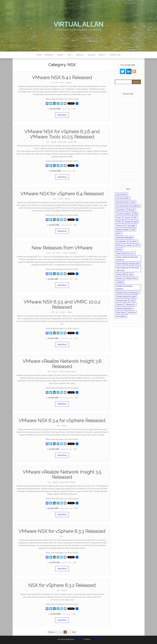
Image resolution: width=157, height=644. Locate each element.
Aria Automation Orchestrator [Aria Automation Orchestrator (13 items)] (128, 206)
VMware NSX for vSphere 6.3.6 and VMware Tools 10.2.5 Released (62, 134)
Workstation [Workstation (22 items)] (121, 316)
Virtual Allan (78, 24)
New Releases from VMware (62, 248)
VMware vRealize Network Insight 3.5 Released (62, 474)
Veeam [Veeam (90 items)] (119, 249)
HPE (70, 55)
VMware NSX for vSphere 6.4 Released (62, 194)
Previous (52, 632)
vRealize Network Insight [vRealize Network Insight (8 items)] (126, 297)
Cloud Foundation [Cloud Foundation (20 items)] (124, 214)
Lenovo (80, 55)
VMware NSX (62, 142)
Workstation (73, 253)
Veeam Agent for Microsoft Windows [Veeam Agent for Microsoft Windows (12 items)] (127, 258)
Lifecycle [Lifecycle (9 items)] (120, 226)
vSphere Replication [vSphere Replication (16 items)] (124, 309)
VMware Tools (72, 142)
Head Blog (95, 639)
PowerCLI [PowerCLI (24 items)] (133, 241)
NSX (56, 83)
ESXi (53, 312)
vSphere (69, 83)
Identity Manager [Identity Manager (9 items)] (131, 222)
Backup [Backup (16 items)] (132, 210)
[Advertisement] (128, 136)
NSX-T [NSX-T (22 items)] (119, 233)
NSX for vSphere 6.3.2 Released (62, 585)
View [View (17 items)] (131, 274)
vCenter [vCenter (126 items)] (129, 245)
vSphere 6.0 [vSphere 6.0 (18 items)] (131, 305)
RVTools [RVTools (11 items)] (119, 245)
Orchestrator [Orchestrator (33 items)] (121, 241)
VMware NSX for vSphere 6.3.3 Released (62, 531)
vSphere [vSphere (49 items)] (120, 305)
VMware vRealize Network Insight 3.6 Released (62, 364)
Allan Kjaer (56, 109)
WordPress (79, 639)
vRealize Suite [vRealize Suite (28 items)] (122, 301)
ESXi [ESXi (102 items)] (135, 214)
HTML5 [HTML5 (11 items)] (119, 222)
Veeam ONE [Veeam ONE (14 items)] (121, 274)
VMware (49, 55)
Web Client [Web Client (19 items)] (121, 312)
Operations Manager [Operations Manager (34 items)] (124, 237)
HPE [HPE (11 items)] (135, 218)
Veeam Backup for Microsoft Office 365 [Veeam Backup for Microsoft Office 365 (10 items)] (128, 269)
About (103, 55)
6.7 (52, 83)
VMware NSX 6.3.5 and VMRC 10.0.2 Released (62, 304)
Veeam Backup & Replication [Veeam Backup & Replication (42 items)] (128, 264)
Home (39, 55)
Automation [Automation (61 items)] (121, 210)
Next (74, 632)
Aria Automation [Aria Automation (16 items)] (123, 198)
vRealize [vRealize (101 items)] (120, 282)
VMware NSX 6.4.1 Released (62, 77)
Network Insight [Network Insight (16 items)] (122, 230)
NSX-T (58, 253)
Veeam (61, 55)
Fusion (48, 253)
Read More (62, 115)
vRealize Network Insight (67, 372)
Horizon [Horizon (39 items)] (127, 218)
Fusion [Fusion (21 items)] (119, 218)
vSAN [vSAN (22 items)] (132, 301)
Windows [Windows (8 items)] (132, 312)
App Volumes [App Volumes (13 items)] (121, 194)
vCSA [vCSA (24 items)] (137, 245)
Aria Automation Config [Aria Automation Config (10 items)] (126, 202)
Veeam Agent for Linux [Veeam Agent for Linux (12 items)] (125, 253)
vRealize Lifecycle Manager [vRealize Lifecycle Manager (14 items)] (127, 293)
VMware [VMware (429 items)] (119, 278)
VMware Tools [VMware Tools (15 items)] (131, 278)
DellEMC (92, 55)
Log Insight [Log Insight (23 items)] (131, 226)
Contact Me (115, 55)
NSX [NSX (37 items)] (133, 230)
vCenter (62, 312)
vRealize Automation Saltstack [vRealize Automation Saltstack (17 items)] (124, 287)
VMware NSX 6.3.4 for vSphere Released (62, 420)
